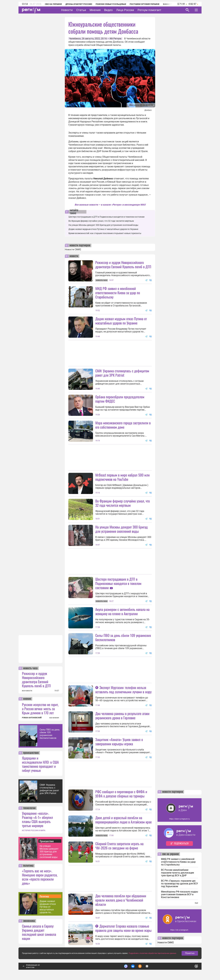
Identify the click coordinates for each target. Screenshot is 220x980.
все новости (27, 691)
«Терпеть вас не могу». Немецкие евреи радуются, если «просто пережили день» (40, 877)
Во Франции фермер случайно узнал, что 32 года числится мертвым (101, 221)
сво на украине (170, 854)
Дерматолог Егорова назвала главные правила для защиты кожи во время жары (123, 928)
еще (196, 903)
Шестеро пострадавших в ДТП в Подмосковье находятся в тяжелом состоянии (106, 217)
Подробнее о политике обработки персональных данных (152, 953)
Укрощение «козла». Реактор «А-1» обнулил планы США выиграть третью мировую (37, 819)
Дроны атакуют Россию (79, 4)
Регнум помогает (149, 10)
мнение (27, 699)
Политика (44, 896)
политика (28, 866)
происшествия (31, 753)
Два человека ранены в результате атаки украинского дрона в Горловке (122, 716)
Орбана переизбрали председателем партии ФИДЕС (120, 399)
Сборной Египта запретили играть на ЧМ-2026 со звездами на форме (119, 846)
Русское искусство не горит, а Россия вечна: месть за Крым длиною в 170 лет (40, 709)
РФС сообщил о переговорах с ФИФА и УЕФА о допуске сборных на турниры (121, 794)
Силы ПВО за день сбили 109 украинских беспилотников (50, 734)
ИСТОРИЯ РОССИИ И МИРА (34, 830)
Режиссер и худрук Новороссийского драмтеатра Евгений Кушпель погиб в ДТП (36, 679)
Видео (108, 10)
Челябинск (75, 39)
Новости (67, 10)
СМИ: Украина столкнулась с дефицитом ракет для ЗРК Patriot (49, 789)
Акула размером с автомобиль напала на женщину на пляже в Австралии (122, 611)
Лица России (125, 10)
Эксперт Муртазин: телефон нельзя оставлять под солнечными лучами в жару (123, 690)
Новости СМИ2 (73, 249)
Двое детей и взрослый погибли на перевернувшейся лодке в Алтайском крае (123, 820)
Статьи (81, 10)
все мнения (54, 718)
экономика (29, 921)
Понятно (190, 953)
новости (74, 256)
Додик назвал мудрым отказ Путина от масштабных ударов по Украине (48, 907)
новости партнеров (80, 245)
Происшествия (47, 841)
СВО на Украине (53, 4)
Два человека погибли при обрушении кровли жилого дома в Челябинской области (121, 900)
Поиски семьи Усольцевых (111, 4)
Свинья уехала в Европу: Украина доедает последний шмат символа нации (39, 932)
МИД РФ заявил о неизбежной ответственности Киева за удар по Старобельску (118, 293)
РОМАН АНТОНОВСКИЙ (32, 718)
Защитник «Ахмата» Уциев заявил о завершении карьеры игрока (119, 742)
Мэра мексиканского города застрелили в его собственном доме (123, 425)
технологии (29, 808)
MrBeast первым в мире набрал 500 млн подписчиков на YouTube (122, 477)
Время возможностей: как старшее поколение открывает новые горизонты (105, 233)
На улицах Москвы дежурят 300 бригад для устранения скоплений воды (49, 852)
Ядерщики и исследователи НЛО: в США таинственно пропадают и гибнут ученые (40, 764)
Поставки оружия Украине (145, 4)
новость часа (30, 668)
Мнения (95, 10)
